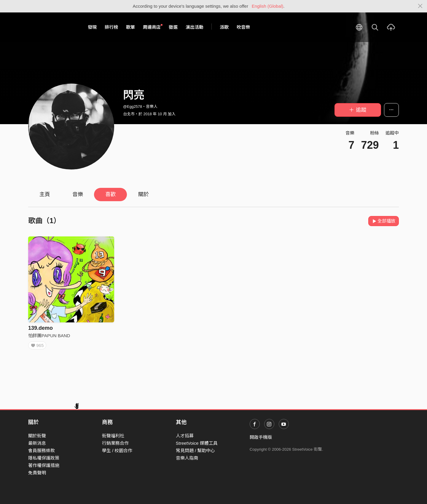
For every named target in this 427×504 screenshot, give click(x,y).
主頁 (45, 194)
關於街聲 (37, 436)
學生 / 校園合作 (117, 451)
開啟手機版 (261, 437)
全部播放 (384, 221)
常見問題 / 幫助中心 (196, 451)
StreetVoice (53, 27)
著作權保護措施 (44, 465)
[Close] (420, 6)
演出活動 (195, 27)
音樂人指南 (187, 458)
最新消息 (37, 443)
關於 (144, 194)
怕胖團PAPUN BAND (49, 336)
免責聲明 (37, 473)
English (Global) (268, 6)
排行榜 (111, 27)
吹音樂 (243, 27)
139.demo (40, 328)
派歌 (224, 27)
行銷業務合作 (115, 443)
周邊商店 (153, 27)
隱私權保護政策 (44, 458)
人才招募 (185, 436)
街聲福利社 (113, 436)
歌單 (130, 27)
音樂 (78, 194)
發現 (92, 27)
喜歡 (111, 194)
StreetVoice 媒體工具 (197, 443)
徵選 (173, 27)
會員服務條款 (42, 451)
